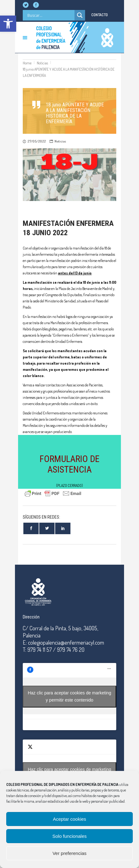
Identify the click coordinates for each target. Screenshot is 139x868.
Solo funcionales (69, 836)
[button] (8, 24)
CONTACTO (100, 15)
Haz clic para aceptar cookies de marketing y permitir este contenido (69, 696)
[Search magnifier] (80, 15)
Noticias (42, 63)
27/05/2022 (37, 141)
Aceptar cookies (70, 819)
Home (27, 63)
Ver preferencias (69, 853)
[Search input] (50, 15)
